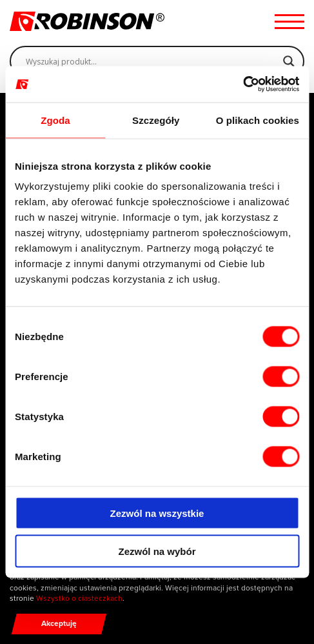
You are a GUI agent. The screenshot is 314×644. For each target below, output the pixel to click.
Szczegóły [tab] (156, 120)
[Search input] (151, 61)
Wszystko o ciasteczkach (79, 598)
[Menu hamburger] (289, 21)
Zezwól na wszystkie (157, 513)
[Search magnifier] (289, 61)
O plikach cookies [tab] (258, 120)
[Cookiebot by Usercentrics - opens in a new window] (243, 85)
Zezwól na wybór (157, 551)
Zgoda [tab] (55, 120)
